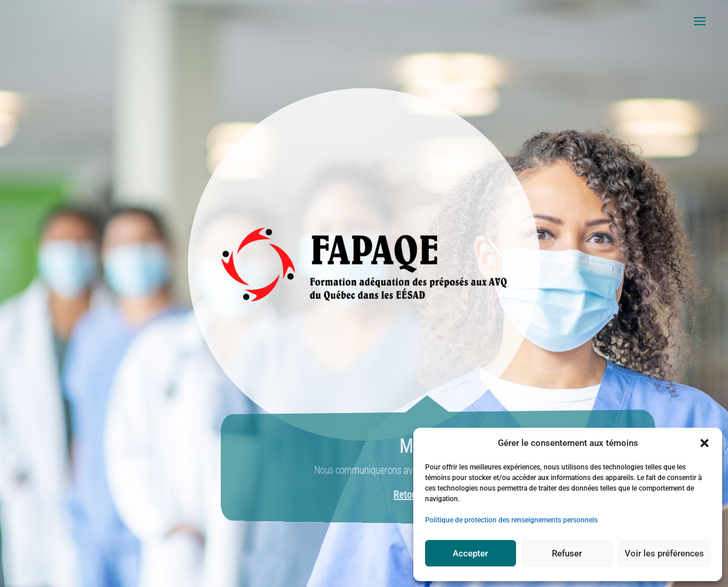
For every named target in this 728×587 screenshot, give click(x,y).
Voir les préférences (664, 554)
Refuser (567, 554)
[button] (705, 443)
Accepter (470, 554)
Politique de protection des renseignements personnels (511, 520)
